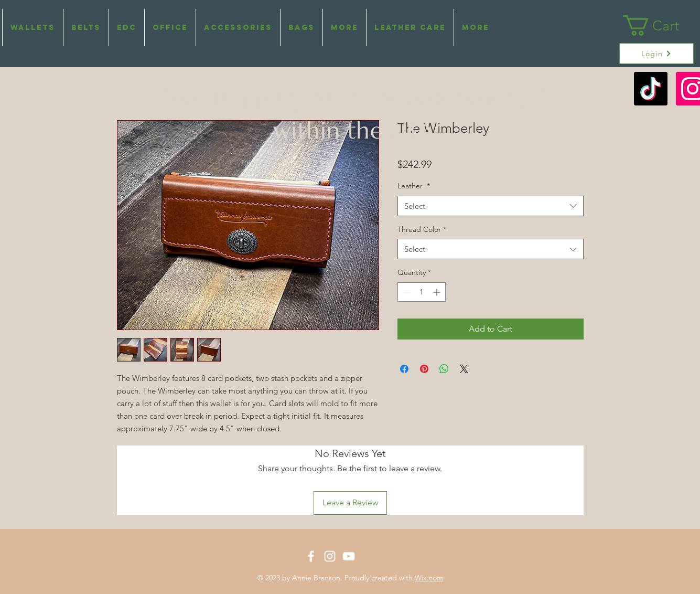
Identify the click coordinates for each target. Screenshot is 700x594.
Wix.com (429, 578)
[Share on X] (464, 369)
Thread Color (422, 229)
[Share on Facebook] (404, 369)
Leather (414, 186)
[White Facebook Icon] (311, 556)
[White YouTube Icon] (349, 556)
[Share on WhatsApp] (444, 369)
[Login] (656, 54)
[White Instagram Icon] (330, 556)
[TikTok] (651, 89)
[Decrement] (406, 292)
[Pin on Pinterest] (424, 369)
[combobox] (491, 206)
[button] (344, 28)
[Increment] (438, 292)
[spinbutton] (422, 292)
